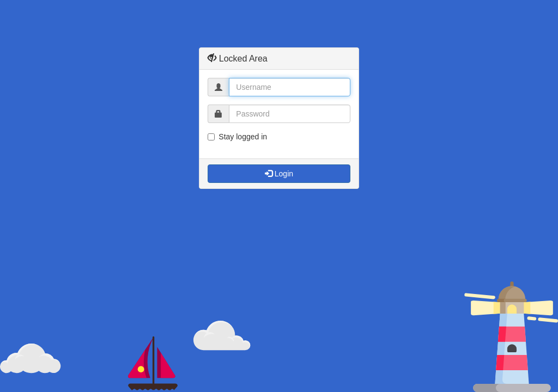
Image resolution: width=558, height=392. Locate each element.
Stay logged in (237, 137)
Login (279, 174)
